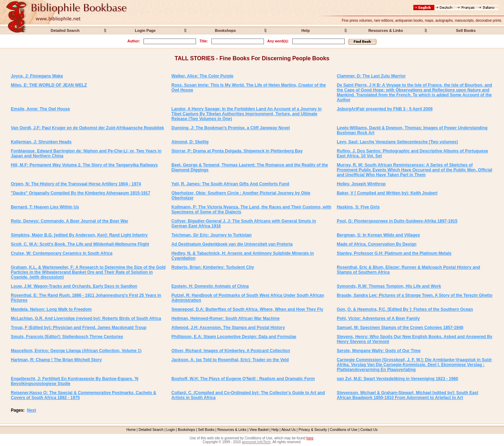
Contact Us (369, 430)
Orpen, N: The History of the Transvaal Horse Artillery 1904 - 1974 (76, 184)
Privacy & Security (313, 430)
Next (31, 410)
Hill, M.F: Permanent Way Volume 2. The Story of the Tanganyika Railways (84, 165)
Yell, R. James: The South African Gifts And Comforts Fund (230, 184)
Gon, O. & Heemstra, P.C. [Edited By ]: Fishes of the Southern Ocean (405, 309)
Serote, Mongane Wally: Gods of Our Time (379, 351)
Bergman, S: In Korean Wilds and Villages (378, 235)
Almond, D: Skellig (190, 142)
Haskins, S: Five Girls (358, 207)
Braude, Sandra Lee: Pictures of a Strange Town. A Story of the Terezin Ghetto (415, 295)
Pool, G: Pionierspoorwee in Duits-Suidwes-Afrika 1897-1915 (397, 221)
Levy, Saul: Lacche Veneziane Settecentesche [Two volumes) (397, 142)
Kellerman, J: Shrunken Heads (41, 142)
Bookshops (225, 30)
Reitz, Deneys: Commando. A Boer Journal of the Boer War (69, 221)
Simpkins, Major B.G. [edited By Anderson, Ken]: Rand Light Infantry (79, 235)
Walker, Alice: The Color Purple (202, 76)
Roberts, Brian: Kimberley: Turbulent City (213, 267)
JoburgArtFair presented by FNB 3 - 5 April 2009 (385, 109)
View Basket (259, 430)
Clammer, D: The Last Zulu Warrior (371, 76)
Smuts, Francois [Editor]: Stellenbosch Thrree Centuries (67, 337)
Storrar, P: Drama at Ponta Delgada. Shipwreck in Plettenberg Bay (237, 151)
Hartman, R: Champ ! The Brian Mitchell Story (56, 360)
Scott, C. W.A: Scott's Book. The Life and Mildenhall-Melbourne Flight (80, 244)
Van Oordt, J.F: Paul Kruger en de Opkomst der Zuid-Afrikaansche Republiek (87, 128)
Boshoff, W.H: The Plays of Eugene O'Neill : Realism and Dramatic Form (243, 379)
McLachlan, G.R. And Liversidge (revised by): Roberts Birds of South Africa (86, 318)
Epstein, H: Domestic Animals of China (210, 286)
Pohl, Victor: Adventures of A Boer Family (378, 318)
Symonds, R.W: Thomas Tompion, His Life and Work (389, 286)
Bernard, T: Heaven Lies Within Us (45, 207)
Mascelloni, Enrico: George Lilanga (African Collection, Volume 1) (76, 351)
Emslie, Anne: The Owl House (40, 109)
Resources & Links (386, 30)
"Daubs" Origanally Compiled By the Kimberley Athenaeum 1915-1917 (80, 193)
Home (131, 430)
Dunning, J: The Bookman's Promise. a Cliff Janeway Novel (231, 128)
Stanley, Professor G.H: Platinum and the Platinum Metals (394, 253)
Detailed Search (65, 30)
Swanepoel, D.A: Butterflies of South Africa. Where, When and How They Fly (247, 309)
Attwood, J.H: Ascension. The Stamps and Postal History (228, 328)
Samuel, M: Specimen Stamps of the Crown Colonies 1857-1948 (400, 328)
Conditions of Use (344, 430)
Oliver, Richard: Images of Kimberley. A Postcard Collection (231, 351)
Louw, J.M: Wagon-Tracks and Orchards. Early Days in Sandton (74, 286)
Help (306, 30)
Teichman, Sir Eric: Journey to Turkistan (212, 235)
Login (170, 430)
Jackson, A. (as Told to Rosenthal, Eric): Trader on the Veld (230, 360)
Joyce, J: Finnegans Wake (37, 76)
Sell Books (466, 30)
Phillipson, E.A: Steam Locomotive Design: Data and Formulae (234, 337)
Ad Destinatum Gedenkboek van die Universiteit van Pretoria (232, 244)
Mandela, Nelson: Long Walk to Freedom (51, 309)
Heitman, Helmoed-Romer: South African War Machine (226, 318)
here (310, 438)
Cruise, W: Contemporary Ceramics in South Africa (62, 253)
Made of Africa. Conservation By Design (377, 244)
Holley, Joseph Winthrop (361, 184)
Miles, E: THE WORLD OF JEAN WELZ (49, 85)
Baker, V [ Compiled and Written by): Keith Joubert (387, 193)
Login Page (145, 30)
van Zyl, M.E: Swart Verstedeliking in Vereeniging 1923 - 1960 (397, 379)
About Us (289, 430)
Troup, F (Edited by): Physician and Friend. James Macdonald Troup (79, 328)
